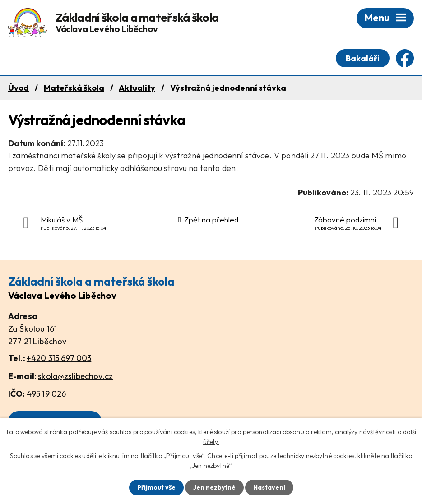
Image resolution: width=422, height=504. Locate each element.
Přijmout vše (156, 487)
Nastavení (269, 487)
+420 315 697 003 (59, 358)
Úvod (19, 88)
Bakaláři (363, 58)
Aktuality (137, 88)
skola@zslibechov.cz (75, 376)
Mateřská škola (74, 88)
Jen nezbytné (214, 487)
